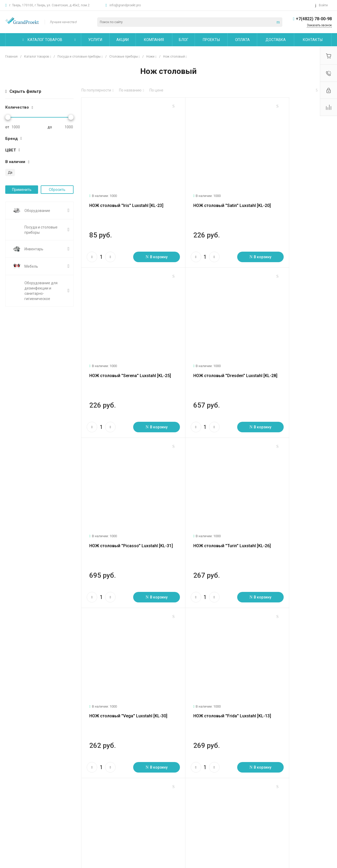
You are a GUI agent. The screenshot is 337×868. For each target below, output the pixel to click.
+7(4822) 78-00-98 (314, 19)
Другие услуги (69, 811)
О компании (17, 771)
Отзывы (12, 798)
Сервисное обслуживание (79, 803)
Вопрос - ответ (121, 790)
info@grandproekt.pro (125, 5)
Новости (12, 782)
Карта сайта (171, 771)
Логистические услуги (76, 782)
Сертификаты (17, 834)
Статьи (11, 790)
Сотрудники (16, 813)
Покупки (115, 782)
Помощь (116, 771)
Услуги (63, 771)
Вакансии (14, 805)
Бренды (115, 798)
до (50, 127)
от (7, 127)
